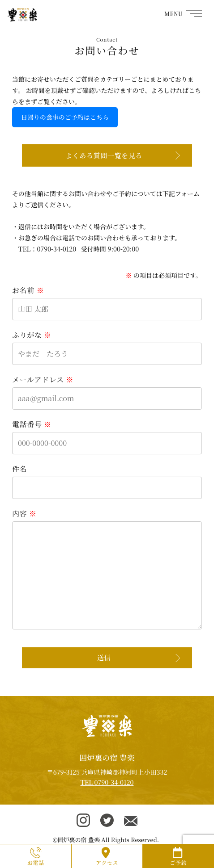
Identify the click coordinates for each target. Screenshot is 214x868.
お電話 (36, 862)
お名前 (28, 290)
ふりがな (32, 335)
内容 (24, 514)
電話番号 (32, 424)
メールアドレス (43, 379)
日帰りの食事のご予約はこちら (65, 117)
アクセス (107, 862)
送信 (104, 657)
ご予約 (178, 862)
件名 (19, 469)
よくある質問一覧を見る (104, 155)
